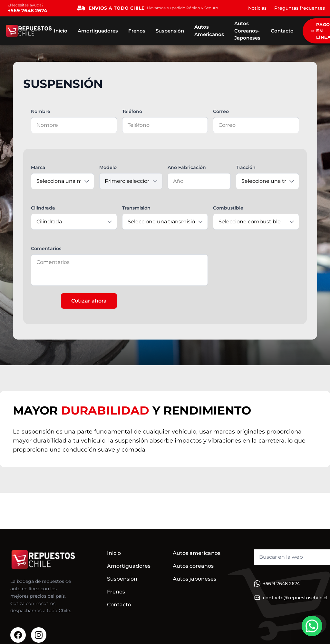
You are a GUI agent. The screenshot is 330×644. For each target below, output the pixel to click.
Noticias (257, 8)
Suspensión (170, 31)
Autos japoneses (194, 579)
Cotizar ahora (89, 301)
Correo (221, 111)
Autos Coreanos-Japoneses (247, 31)
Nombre (41, 111)
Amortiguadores (98, 31)
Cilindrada (43, 208)
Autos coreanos (193, 566)
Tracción (246, 167)
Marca (38, 167)
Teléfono (132, 111)
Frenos (137, 31)
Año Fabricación (187, 167)
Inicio (61, 31)
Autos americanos (197, 553)
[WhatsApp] (312, 626)
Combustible (228, 208)
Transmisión (136, 208)
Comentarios (46, 248)
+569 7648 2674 (27, 10)
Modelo (108, 167)
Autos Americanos (209, 31)
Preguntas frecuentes (300, 8)
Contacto (282, 31)
